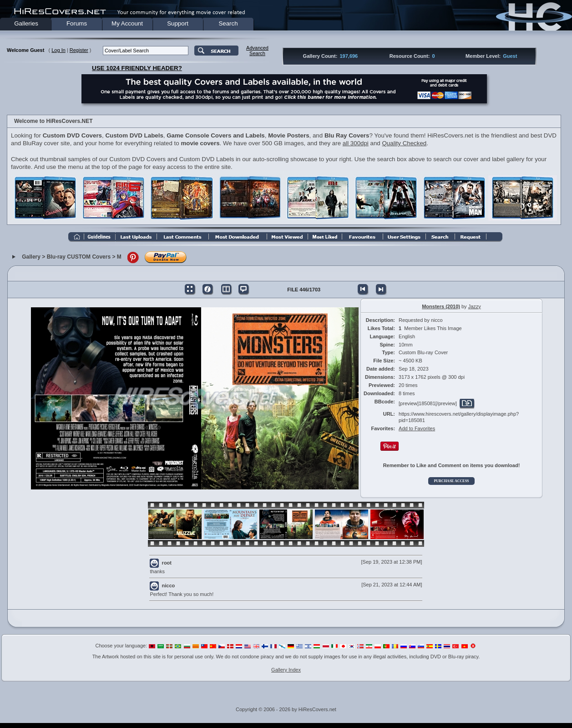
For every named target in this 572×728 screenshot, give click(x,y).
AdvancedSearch (257, 51)
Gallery (31, 257)
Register (79, 50)
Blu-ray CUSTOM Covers (79, 257)
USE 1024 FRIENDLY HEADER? (137, 68)
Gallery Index (286, 670)
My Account (127, 23)
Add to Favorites (417, 428)
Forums (77, 23)
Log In (58, 50)
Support (178, 23)
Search (228, 23)
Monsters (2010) (441, 306)
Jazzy (475, 306)
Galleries (26, 23)
